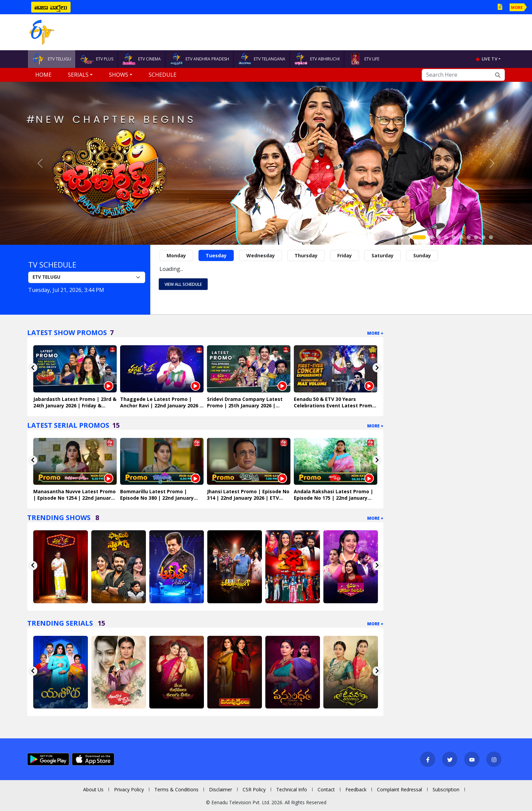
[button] (40, 163)
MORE (517, 7)
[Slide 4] (446, 237)
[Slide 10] (491, 237)
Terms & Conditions (176, 789)
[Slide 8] (476, 237)
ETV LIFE (364, 59)
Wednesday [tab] (261, 255)
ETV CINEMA (141, 59)
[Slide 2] (431, 237)
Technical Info (292, 789)
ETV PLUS (97, 59)
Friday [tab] (345, 255)
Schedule (163, 75)
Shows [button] (119, 75)
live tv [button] (490, 59)
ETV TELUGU (52, 59)
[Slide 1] (419, 237)
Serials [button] (78, 75)
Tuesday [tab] (216, 255)
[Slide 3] (439, 237)
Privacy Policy (129, 789)
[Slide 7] (469, 237)
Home (43, 75)
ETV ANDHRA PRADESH (199, 59)
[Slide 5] (454, 237)
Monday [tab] (176, 255)
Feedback (356, 789)
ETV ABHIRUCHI (317, 59)
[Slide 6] (461, 237)
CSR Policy (254, 789)
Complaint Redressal (400, 789)
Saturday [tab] (383, 255)
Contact (326, 789)
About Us (93, 789)
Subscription (446, 789)
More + (375, 333)
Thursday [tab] (306, 255)
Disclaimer (221, 789)
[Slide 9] (483, 237)
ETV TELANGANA (262, 59)
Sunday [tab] (422, 255)
